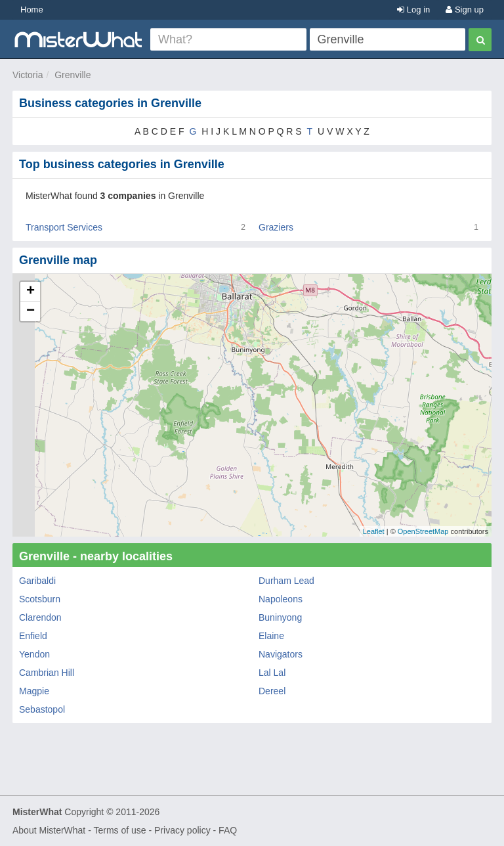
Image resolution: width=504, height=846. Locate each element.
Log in (413, 10)
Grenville (73, 75)
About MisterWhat (49, 830)
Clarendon (40, 617)
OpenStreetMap (423, 531)
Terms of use (119, 830)
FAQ (228, 830)
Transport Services (64, 227)
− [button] (31, 311)
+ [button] (31, 292)
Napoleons (281, 599)
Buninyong (280, 617)
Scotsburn (40, 599)
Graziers (276, 227)
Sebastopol (42, 709)
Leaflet (374, 531)
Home (32, 10)
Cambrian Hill (47, 673)
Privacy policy (182, 830)
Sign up (465, 10)
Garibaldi (37, 581)
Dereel (272, 691)
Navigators (281, 654)
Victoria (28, 75)
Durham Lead (286, 581)
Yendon (34, 654)
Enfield (33, 636)
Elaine (271, 636)
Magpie (34, 691)
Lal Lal (272, 673)
